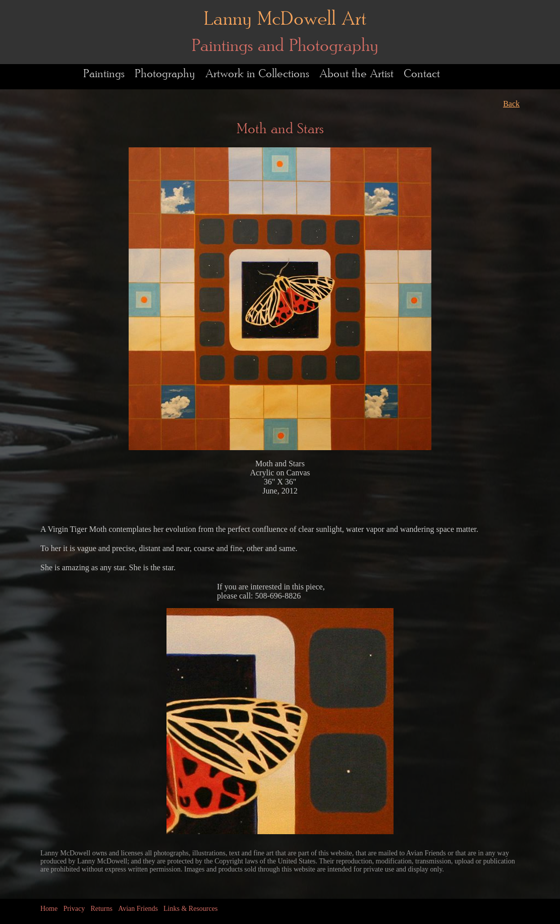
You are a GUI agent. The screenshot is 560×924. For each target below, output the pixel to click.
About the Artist (356, 74)
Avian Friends (138, 909)
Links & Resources (190, 909)
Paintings (104, 74)
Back (511, 104)
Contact (422, 74)
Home (49, 909)
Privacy (74, 909)
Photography (165, 74)
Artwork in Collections (257, 74)
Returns (101, 909)
